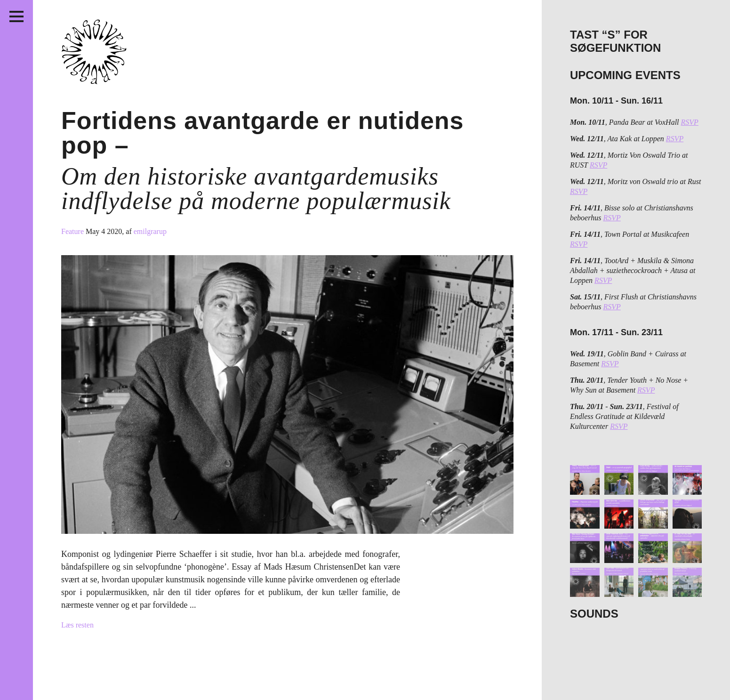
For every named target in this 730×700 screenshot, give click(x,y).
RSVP (690, 122)
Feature (73, 231)
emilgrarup (150, 231)
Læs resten (77, 625)
